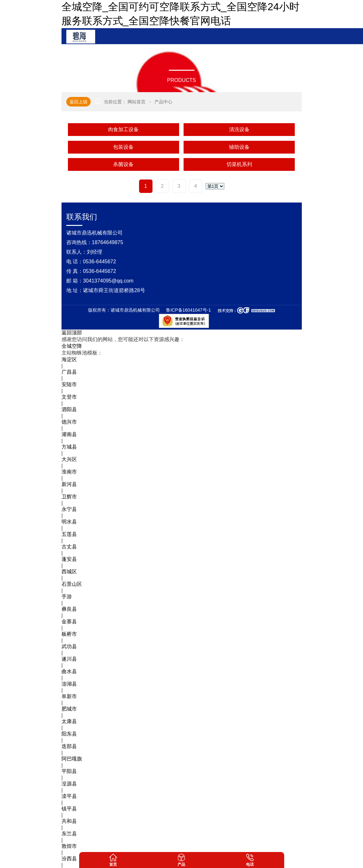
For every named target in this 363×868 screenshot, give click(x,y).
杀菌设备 (123, 164)
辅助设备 (239, 147)
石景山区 (72, 584)
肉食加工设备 (123, 129)
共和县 (69, 821)
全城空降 (72, 346)
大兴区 (69, 459)
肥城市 (69, 709)
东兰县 (69, 834)
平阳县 (69, 771)
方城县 (69, 447)
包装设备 (123, 147)
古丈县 (69, 547)
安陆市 (69, 384)
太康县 (69, 721)
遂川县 (69, 659)
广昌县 (69, 372)
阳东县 (69, 734)
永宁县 (69, 509)
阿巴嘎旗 (72, 759)
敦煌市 (69, 846)
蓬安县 (69, 559)
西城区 (69, 572)
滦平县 (69, 796)
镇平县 (69, 809)
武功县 (69, 646)
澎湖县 (69, 684)
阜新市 (69, 696)
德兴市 (69, 422)
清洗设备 (239, 129)
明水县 (69, 522)
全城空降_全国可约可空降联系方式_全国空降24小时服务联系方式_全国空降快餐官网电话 (181, 14)
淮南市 (69, 472)
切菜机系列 (239, 164)
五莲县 (69, 534)
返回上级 (78, 102)
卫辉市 (69, 497)
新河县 (69, 484)
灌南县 (69, 434)
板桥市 (69, 634)
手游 (67, 597)
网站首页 (136, 102)
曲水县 (69, 671)
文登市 (69, 397)
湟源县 (69, 784)
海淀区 (69, 359)
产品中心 (163, 102)
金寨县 (69, 621)
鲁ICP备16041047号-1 (188, 310)
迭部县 (69, 746)
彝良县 (69, 609)
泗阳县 (69, 409)
